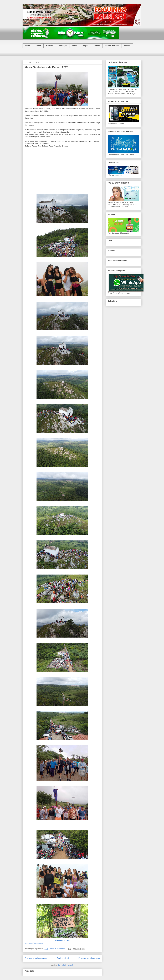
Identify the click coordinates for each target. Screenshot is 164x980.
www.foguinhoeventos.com (35, 943)
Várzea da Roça (112, 46)
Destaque (63, 46)
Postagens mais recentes (36, 958)
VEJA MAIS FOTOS (62, 941)
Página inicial (63, 958)
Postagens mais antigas (89, 958)
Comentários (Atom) (65, 965)
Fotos (75, 46)
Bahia (28, 46)
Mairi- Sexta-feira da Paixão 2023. (47, 67)
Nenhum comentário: (58, 949)
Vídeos (127, 46)
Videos (97, 46)
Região (86, 46)
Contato (50, 46)
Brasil (38, 46)
